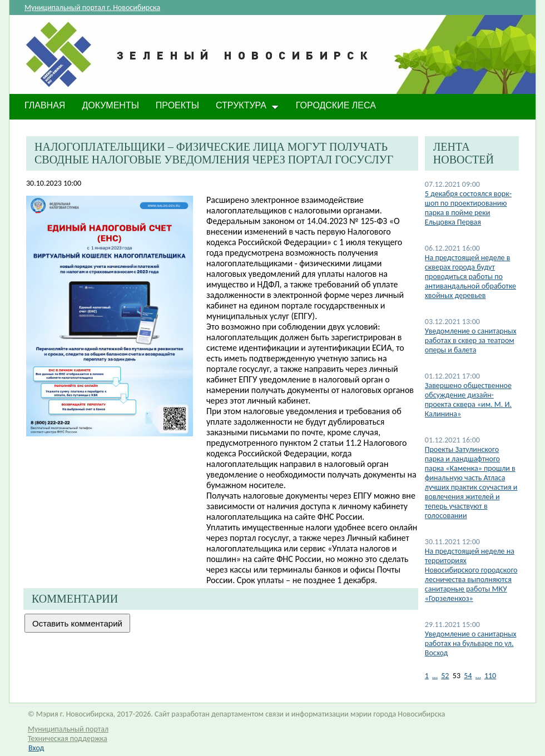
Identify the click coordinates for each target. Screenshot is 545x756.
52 (445, 676)
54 (468, 676)
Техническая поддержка (68, 738)
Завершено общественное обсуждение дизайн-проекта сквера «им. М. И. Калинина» (468, 400)
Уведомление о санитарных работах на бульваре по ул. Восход (471, 643)
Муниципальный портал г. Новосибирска (92, 8)
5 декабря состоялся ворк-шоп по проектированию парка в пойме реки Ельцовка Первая (468, 208)
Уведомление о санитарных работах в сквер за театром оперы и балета (471, 340)
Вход (36, 748)
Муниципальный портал (68, 729)
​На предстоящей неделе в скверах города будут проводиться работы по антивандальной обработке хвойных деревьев (470, 277)
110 (490, 676)
